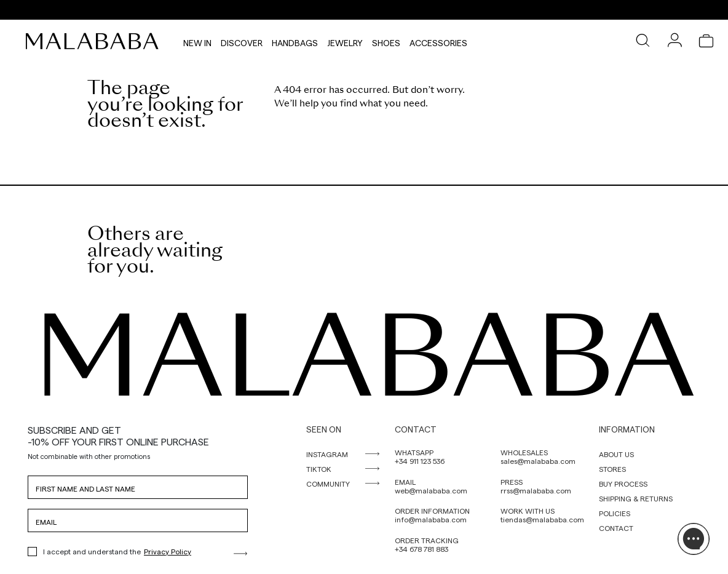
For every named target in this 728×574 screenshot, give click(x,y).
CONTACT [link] (616, 528)
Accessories (438, 41)
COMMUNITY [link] (328, 484)
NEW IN (197, 41)
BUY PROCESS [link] (623, 484)
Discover (242, 41)
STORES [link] (612, 469)
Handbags (295, 41)
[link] (95, 41)
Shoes (386, 41)
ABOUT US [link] (616, 454)
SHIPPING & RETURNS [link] (636, 498)
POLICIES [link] (615, 513)
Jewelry (345, 41)
